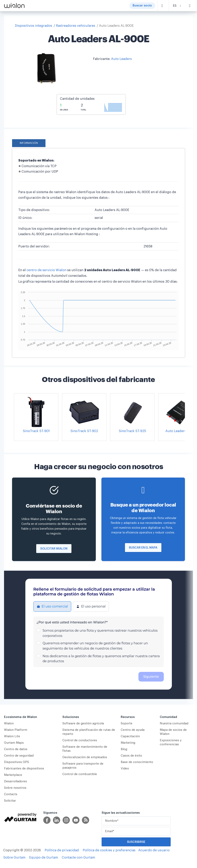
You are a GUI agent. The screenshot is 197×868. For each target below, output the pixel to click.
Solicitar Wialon (54, 549)
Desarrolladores (15, 781)
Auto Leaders (121, 59)
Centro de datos (16, 749)
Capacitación (130, 736)
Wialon (9, 723)
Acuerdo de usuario (154, 850)
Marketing (128, 743)
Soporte (127, 723)
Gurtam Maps (14, 743)
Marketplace (13, 775)
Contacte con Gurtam (78, 858)
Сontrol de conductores (80, 740)
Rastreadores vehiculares (76, 26)
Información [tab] (29, 143)
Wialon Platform (16, 730)
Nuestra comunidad (174, 723)
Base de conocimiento (137, 762)
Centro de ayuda (133, 730)
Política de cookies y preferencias (109, 850)
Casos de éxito (131, 756)
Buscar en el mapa (143, 548)
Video (125, 769)
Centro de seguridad (19, 756)
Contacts (11, 794)
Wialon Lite (12, 736)
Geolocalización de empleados (85, 757)
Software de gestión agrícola (83, 723)
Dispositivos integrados (34, 26)
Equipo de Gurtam (44, 858)
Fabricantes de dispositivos (24, 769)
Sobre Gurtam (14, 858)
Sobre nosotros (15, 788)
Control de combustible (80, 774)
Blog (124, 749)
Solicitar (10, 801)
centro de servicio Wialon (46, 270)
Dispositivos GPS (17, 762)
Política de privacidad (62, 850)
